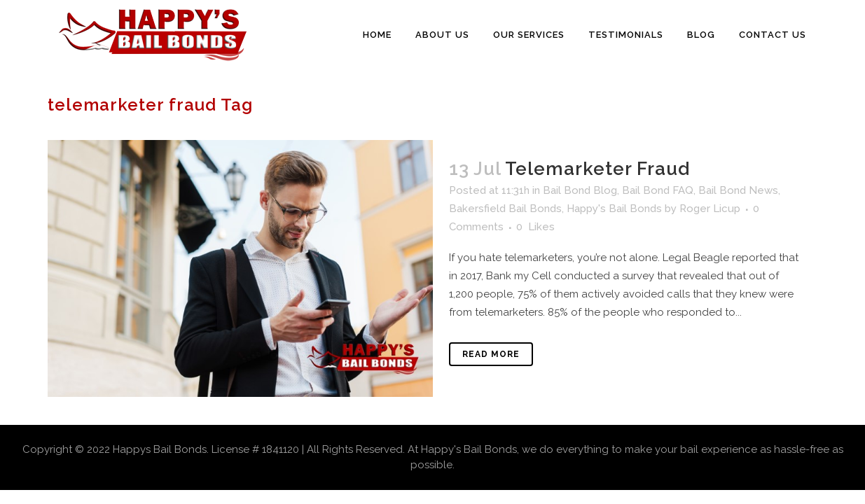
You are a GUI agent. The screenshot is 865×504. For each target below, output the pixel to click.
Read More (491, 354)
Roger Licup (710, 209)
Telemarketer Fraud (597, 169)
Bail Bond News (738, 190)
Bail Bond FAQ (658, 190)
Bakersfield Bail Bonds (505, 209)
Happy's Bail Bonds (614, 209)
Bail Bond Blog (580, 190)
